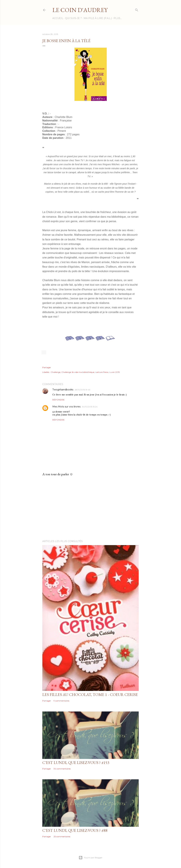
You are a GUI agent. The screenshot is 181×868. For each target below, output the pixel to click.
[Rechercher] (137, 9)
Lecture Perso (102, 372)
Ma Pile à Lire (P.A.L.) (98, 18)
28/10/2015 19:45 (82, 390)
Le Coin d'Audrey (80, 10)
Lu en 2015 (115, 372)
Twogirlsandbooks (63, 390)
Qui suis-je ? (73, 18)
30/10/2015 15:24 (90, 407)
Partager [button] (47, 367)
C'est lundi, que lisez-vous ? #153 (76, 763)
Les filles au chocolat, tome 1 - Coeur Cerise (90, 695)
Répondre (58, 400)
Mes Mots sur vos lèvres (66, 407)
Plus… (118, 18)
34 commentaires (62, 769)
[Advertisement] (90, 508)
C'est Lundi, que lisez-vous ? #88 (75, 830)
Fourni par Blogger (90, 858)
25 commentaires (62, 837)
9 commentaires (61, 701)
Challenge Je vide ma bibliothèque (78, 372)
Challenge (56, 372)
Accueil (58, 18)
